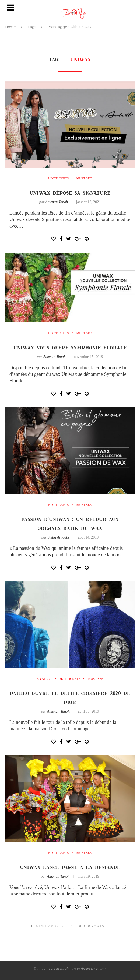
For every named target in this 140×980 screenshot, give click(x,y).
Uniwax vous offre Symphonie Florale (70, 347)
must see (84, 178)
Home (11, 27)
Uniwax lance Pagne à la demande (70, 867)
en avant (44, 679)
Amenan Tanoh (57, 202)
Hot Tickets (59, 178)
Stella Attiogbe (59, 537)
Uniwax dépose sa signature (70, 193)
